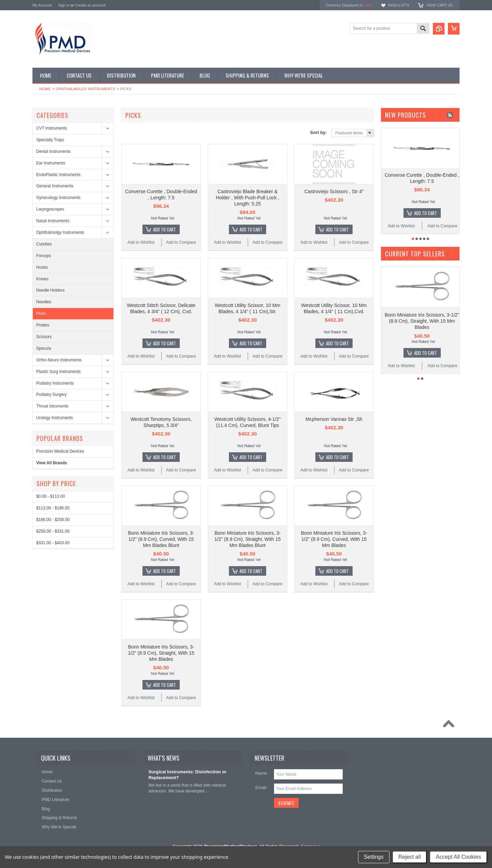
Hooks (42, 267)
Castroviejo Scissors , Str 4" (334, 191)
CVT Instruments (52, 128)
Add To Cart (165, 229)
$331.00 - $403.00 (53, 543)
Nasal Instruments (53, 221)
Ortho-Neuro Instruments (59, 360)
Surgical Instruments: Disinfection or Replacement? (187, 775)
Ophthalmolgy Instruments (85, 89)
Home (45, 89)
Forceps (44, 256)
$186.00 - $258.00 (53, 520)
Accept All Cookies (458, 857)
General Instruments (55, 186)
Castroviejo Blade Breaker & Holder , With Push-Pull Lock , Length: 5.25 (248, 198)
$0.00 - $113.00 (51, 496)
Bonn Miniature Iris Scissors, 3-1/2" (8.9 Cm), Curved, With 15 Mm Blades (334, 539)
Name (261, 773)
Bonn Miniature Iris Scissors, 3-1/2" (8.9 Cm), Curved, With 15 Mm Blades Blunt (161, 539)
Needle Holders (50, 290)
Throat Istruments (52, 406)
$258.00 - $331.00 (53, 531)
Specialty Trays (50, 140)
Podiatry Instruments (55, 383)
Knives (42, 279)
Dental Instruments (53, 151)
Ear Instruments (51, 163)
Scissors (44, 337)
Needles (44, 302)
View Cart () (440, 5)
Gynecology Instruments (58, 198)
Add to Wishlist (141, 242)
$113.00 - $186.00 (53, 508)
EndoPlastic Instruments (58, 175)
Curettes (44, 244)
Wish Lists (398, 5)
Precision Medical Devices (60, 451)
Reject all (410, 857)
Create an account (90, 5)
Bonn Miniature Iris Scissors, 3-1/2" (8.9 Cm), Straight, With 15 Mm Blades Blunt (247, 539)
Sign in (64, 5)
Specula (44, 348)
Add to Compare (181, 242)
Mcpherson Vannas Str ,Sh (334, 419)
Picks (41, 313)
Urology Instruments (54, 418)
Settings (374, 857)
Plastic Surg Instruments (58, 372)
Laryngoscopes (50, 209)
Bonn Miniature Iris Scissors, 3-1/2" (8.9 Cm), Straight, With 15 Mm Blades (161, 653)
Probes (43, 325)
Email (261, 787)
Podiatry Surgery (51, 395)
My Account (42, 5)
